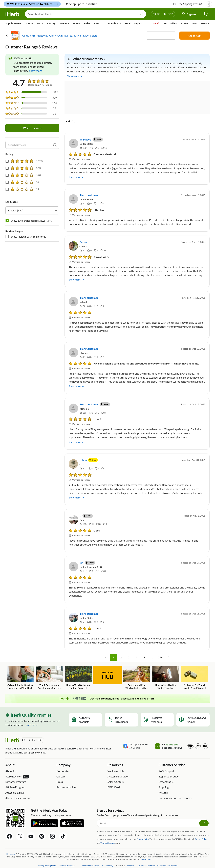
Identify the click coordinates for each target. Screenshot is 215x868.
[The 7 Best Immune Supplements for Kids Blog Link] (49, 673)
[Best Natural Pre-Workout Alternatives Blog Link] (137, 673)
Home (77, 23)
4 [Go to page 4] (137, 653)
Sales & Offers (116, 777)
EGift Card (114, 782)
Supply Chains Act (68, 861)
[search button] (141, 14)
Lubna (83, 455)
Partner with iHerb (67, 782)
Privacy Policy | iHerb (47, 861)
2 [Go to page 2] (121, 653)
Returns (163, 788)
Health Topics (133, 23)
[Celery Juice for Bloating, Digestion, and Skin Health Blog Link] (20, 673)
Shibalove (85, 139)
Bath (40, 23)
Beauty (51, 23)
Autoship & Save (15, 788)
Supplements (13, 23)
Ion (81, 558)
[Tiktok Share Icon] (63, 832)
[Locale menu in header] (165, 14)
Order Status (166, 777)
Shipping (164, 782)
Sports (29, 23)
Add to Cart (195, 35)
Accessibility (108, 861)
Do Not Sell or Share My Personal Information (158, 861)
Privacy (131, 861)
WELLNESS (107, 671)
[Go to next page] (169, 653)
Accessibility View (118, 772)
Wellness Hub (116, 766)
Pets (97, 23)
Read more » (146, 855)
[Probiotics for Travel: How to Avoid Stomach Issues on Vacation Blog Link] (195, 673)
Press (60, 777)
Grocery (64, 23)
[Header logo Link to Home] (12, 14)
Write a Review (32, 128)
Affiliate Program (15, 782)
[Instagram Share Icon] (52, 832)
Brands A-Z (114, 23)
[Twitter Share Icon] (20, 832)
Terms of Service (108, 838)
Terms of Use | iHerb (90, 861)
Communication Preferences (175, 793)
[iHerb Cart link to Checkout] (206, 14)
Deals (156, 23)
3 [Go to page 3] (129, 653)
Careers (61, 772)
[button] (209, 4)
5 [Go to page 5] (144, 653)
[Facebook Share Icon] (9, 832)
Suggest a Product (169, 772)
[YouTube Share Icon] (31, 832)
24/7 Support (166, 766)
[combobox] (32, 210)
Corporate (62, 766)
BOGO (184, 23)
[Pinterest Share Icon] (42, 832)
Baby (87, 23)
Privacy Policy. (143, 834)
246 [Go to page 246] (160, 653)
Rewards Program (16, 777)
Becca (83, 242)
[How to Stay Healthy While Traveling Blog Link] (166, 673)
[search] (55, 145)
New (194, 23)
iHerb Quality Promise (18, 793)
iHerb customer (89, 195)
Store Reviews (17, 772)
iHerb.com (11, 849)
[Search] (85, 14)
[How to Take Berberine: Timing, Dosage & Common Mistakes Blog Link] (78, 673)
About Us (11, 766)
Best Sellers (170, 23)
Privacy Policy (201, 834)
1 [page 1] (113, 653)
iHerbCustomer (89, 349)
